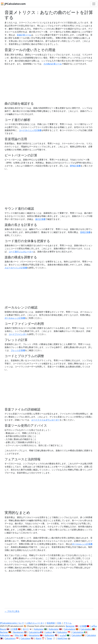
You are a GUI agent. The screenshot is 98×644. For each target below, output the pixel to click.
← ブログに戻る (12, 611)
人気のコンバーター (35, 623)
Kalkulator (54, 629)
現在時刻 (51, 623)
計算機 (83, 626)
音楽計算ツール (24, 35)
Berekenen (18, 632)
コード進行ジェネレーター (21, 252)
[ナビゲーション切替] (94, 4)
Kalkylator (39, 629)
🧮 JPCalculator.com (13, 4)
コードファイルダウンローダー (45, 420)
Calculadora (70, 629)
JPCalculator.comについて (12, 623)
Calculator (76, 635)
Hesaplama (34, 635)
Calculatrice (34, 632)
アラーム (68, 623)
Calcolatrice (78, 632)
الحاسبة (63, 635)
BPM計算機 (75, 166)
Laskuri (49, 632)
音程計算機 (85, 232)
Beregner (70, 626)
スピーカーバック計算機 (16, 268)
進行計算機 (40, 219)
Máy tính (19, 635)
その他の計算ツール (53, 64)
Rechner (4, 632)
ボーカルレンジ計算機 (15, 318)
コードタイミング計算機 (30, 130)
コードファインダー (18, 334)
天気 (59, 623)
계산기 (26, 629)
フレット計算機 (18, 350)
